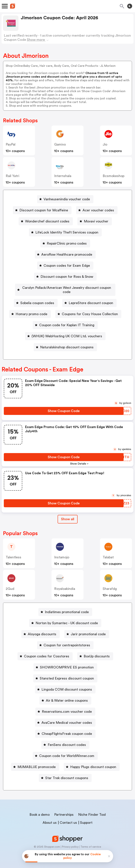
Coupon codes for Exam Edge (67, 266)
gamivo (60, 144)
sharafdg (110, 585)
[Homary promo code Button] (30, 310)
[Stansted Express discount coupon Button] (65, 674)
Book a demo (40, 810)
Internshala (63, 176)
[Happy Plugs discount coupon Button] (92, 763)
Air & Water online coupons (67, 696)
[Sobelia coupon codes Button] (36, 299)
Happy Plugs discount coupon (93, 763)
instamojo (62, 553)
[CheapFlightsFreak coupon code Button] (65, 730)
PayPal (11, 144)
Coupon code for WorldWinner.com (67, 752)
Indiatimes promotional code (67, 608)
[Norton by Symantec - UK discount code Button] (65, 619)
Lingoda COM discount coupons (67, 685)
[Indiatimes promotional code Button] (65, 608)
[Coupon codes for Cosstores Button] (45, 652)
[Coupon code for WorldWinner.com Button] (65, 752)
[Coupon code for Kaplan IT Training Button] (65, 321)
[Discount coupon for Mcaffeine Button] (42, 210)
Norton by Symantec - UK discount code (67, 619)
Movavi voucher (96, 221)
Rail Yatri (12, 176)
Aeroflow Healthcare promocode (67, 254)
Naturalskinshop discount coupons (67, 343)
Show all (68, 515)
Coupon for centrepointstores (67, 641)
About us (50, 818)
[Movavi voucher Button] (95, 221)
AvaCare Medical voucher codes (67, 718)
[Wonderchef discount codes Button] (46, 221)
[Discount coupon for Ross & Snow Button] (65, 277)
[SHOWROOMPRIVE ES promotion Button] (65, 663)
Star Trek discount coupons (67, 774)
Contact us (68, 818)
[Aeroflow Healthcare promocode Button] (65, 254)
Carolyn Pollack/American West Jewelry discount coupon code (67, 288)
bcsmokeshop (114, 176)
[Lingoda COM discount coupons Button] (65, 685)
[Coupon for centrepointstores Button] (65, 641)
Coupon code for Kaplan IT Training (67, 321)
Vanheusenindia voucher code (67, 199)
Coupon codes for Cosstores (47, 652)
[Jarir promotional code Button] (87, 630)
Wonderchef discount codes (47, 221)
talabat (108, 553)
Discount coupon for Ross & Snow (67, 277)
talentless (13, 553)
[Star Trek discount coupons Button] (65, 774)
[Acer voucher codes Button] (97, 210)
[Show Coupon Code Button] (64, 407)
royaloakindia (65, 585)
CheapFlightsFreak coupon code (67, 730)
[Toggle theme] (130, 6)
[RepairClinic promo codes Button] (65, 243)
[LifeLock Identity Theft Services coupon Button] (65, 232)
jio (105, 144)
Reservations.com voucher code (67, 707)
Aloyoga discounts (42, 630)
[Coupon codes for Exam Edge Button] (65, 266)
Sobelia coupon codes (37, 299)
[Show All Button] (68, 515)
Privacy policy (70, 843)
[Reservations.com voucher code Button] (65, 707)
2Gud (10, 585)
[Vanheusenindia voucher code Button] (65, 199)
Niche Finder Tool (92, 810)
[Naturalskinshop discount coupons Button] (65, 343)
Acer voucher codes (98, 210)
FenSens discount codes (67, 741)
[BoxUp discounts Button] (95, 652)
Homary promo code (31, 310)
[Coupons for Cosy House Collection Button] (88, 310)
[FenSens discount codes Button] (65, 741)
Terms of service (91, 843)
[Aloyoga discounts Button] (40, 630)
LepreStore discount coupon (91, 299)
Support (86, 818)
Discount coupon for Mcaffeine (44, 210)
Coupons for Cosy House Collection (90, 310)
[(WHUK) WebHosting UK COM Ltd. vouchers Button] (65, 332)
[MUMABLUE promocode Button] (35, 763)
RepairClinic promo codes (67, 243)
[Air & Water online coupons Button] (65, 696)
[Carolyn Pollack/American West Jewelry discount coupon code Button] (65, 288)
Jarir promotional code (88, 630)
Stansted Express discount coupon (67, 674)
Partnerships (64, 810)
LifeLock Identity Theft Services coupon (67, 232)
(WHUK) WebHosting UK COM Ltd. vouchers (67, 332)
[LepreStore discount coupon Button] (89, 299)
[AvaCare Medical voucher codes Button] (65, 718)
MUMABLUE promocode (37, 763)
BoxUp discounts (97, 652)
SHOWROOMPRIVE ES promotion (67, 663)
